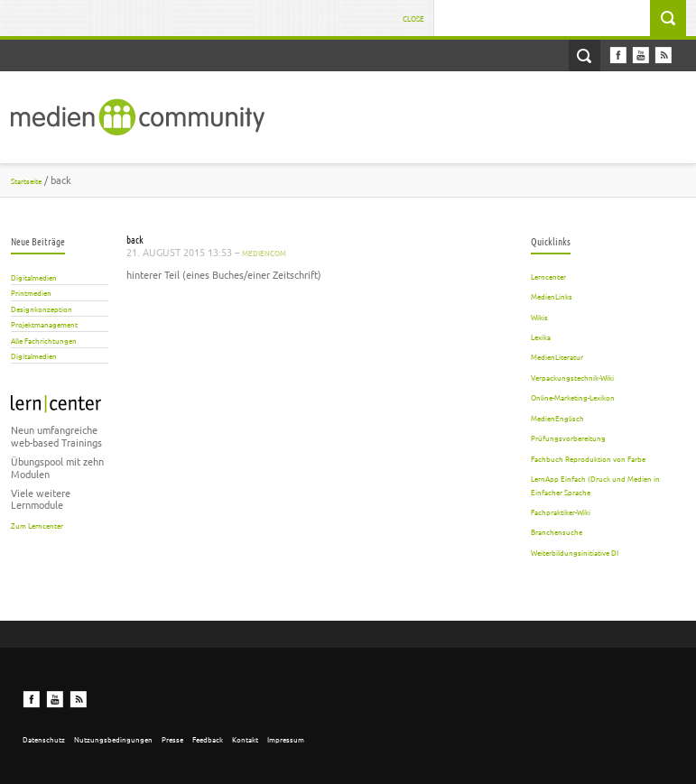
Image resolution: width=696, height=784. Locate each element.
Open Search (585, 55)
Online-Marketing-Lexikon (573, 397)
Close (413, 18)
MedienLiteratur (557, 356)
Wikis (539, 317)
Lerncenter (548, 276)
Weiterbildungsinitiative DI (575, 552)
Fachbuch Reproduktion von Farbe (588, 458)
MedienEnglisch (557, 418)
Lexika (541, 337)
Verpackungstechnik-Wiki (572, 377)
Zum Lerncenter (37, 525)
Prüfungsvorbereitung (568, 438)
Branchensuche (557, 531)
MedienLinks (552, 296)
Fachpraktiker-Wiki (561, 512)
